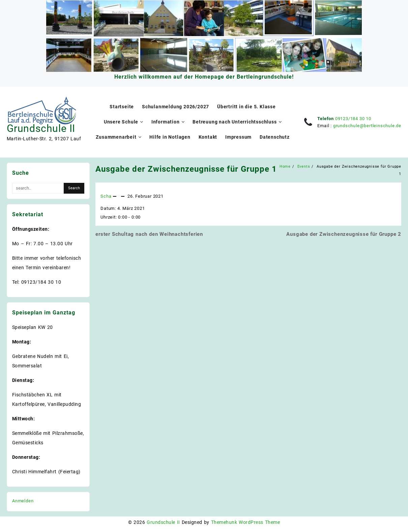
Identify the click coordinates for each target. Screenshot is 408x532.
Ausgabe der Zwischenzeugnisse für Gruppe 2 (344, 234)
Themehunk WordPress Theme (245, 522)
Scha (106, 196)
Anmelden (23, 501)
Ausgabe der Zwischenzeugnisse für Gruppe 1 (186, 169)
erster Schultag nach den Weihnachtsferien (149, 234)
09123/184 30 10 (353, 119)
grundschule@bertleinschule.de (367, 126)
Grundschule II (41, 128)
